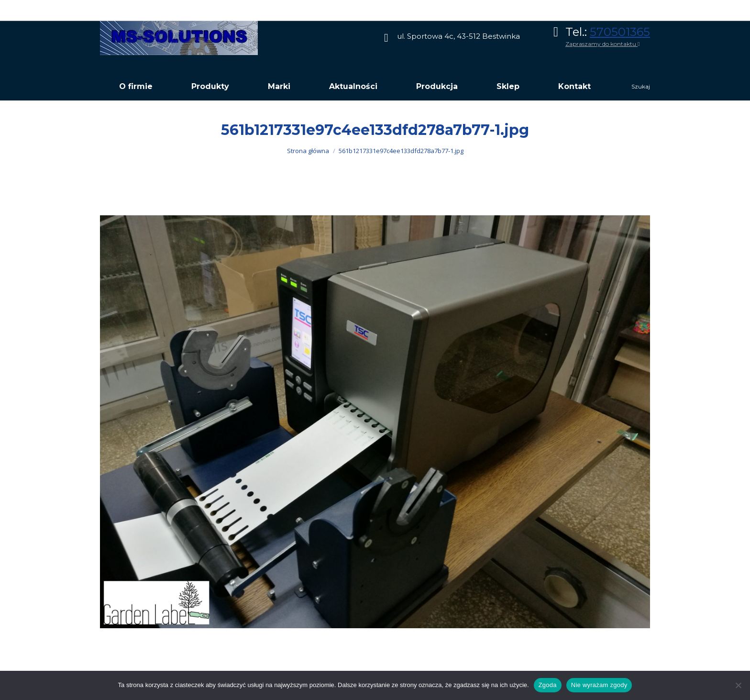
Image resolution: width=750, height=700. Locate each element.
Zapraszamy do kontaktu (602, 44)
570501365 (620, 32)
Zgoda (548, 685)
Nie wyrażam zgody (599, 685)
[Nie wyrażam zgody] (738, 685)
